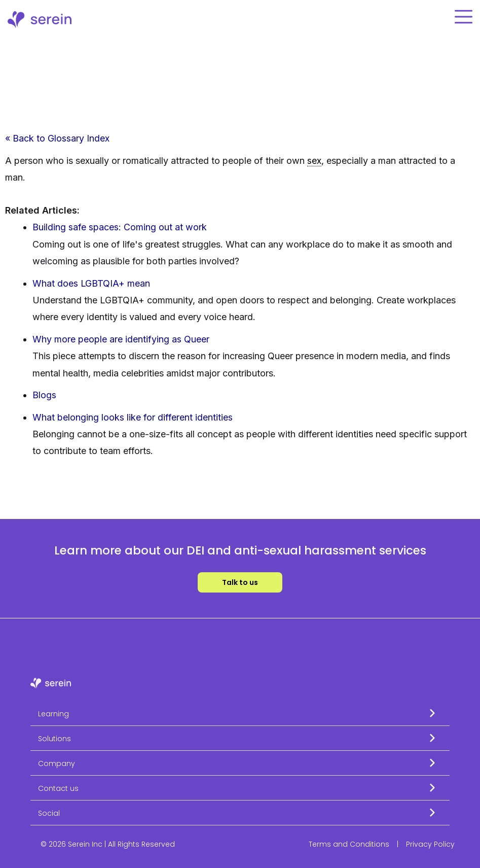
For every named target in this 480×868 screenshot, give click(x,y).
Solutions (54, 739)
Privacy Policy (430, 844)
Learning (53, 714)
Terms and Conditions (349, 844)
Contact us (58, 788)
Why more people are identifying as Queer (121, 339)
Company (57, 763)
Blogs (44, 395)
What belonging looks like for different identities (133, 417)
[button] (240, 714)
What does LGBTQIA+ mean (91, 283)
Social (49, 813)
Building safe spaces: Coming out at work (120, 228)
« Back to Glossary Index (57, 138)
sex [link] (314, 161)
